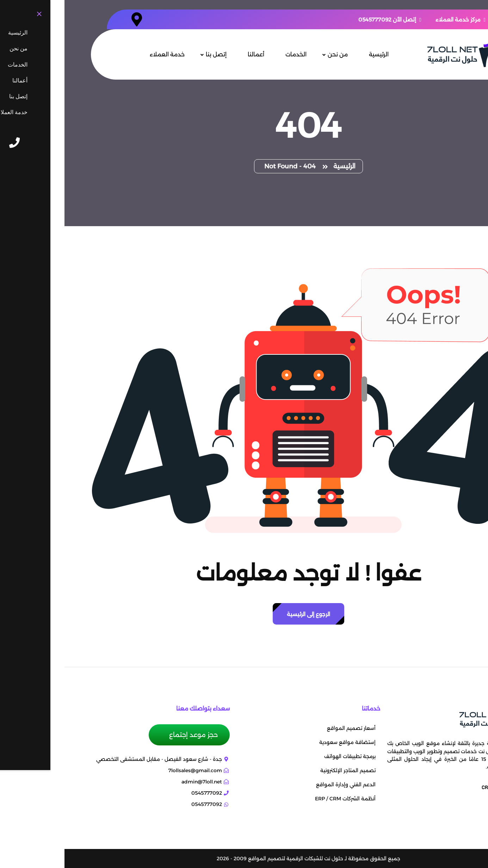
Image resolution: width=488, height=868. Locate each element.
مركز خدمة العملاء (396, 20)
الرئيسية (314, 54)
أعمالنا (192, 54)
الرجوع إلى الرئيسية (244, 614)
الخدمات (231, 54)
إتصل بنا (152, 54)
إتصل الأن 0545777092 (325, 20)
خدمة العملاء (103, 54)
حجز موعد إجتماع (128, 735)
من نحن (273, 54)
